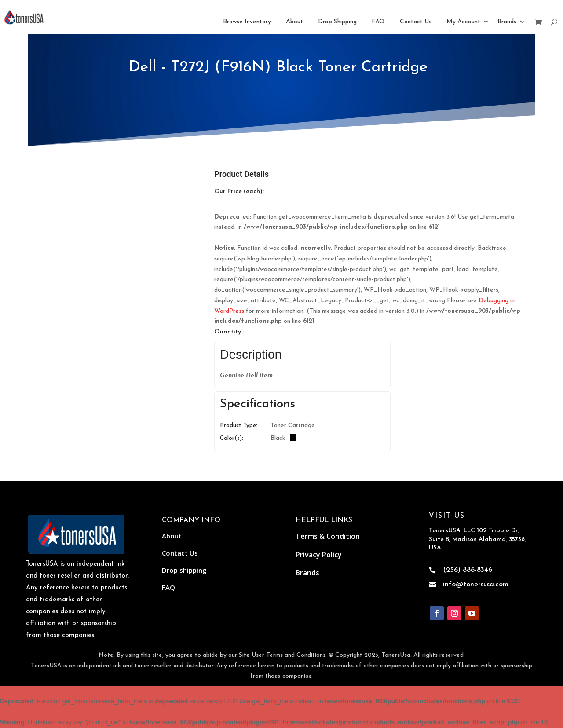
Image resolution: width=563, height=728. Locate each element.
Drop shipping (184, 570)
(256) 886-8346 (468, 570)
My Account (463, 22)
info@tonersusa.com (476, 585)
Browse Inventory (247, 22)
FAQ (378, 22)
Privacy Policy (319, 555)
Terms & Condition (328, 536)
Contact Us (416, 22)
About (294, 22)
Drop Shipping (337, 22)
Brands (507, 22)
